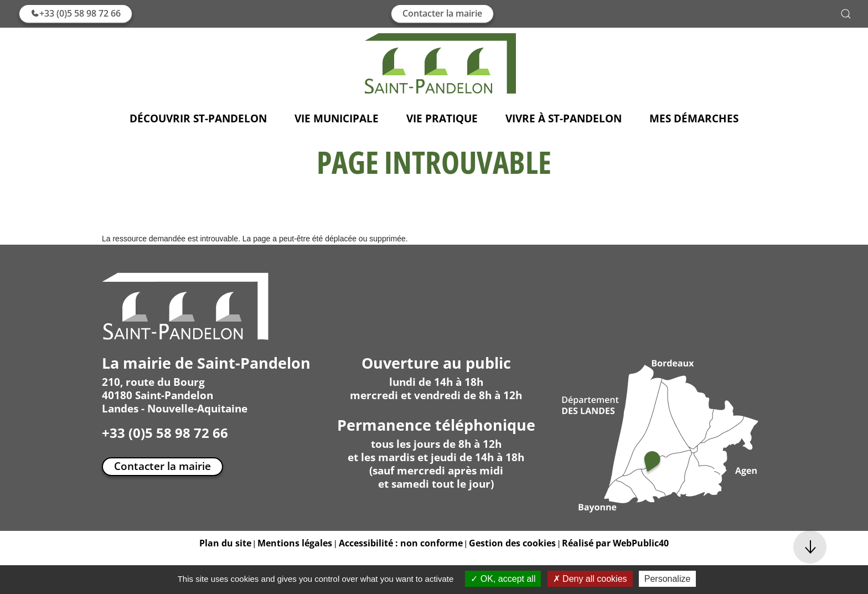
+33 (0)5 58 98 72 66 (76, 13)
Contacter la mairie (442, 13)
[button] (846, 14)
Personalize (668, 579)
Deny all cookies (590, 579)
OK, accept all (503, 579)
